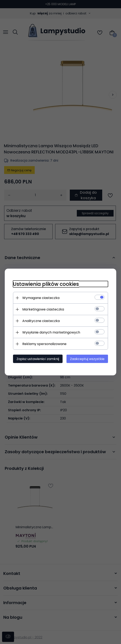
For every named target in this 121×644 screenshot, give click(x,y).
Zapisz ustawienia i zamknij (38, 359)
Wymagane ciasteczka (41, 298)
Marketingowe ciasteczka (43, 309)
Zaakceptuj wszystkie (87, 359)
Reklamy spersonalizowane (44, 344)
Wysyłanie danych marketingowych (51, 332)
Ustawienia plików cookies (46, 284)
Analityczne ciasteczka (41, 321)
